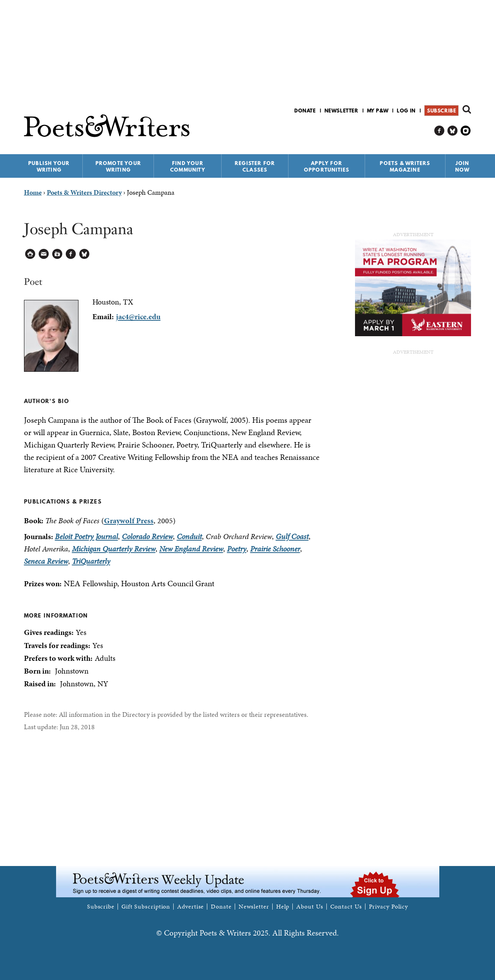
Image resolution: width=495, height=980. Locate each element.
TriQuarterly (91, 561)
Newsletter (341, 111)
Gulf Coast (292, 536)
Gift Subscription (146, 907)
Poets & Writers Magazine (405, 166)
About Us (310, 907)
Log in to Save (57, 254)
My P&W (378, 111)
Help (283, 907)
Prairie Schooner (275, 549)
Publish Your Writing (49, 166)
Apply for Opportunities (327, 166)
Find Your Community (188, 166)
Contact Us (346, 907)
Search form (467, 109)
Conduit (189, 536)
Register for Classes (255, 166)
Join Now (463, 166)
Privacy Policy (389, 907)
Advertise (190, 907)
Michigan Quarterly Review (114, 549)
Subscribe (441, 111)
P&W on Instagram (466, 131)
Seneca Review (46, 561)
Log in (406, 111)
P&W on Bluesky (453, 131)
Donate (305, 111)
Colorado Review (147, 536)
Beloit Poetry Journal (86, 536)
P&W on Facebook (440, 131)
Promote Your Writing (118, 166)
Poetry (237, 549)
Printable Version (30, 254)
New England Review (191, 549)
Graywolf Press (129, 521)
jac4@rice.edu (138, 316)
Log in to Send (44, 254)
